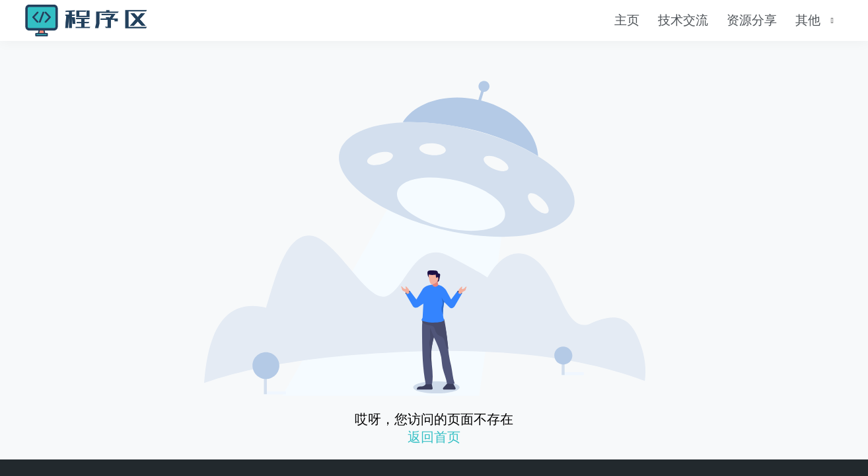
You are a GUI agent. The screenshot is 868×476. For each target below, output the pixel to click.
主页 (627, 20)
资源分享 (752, 20)
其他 (808, 20)
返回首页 (434, 437)
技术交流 (683, 20)
